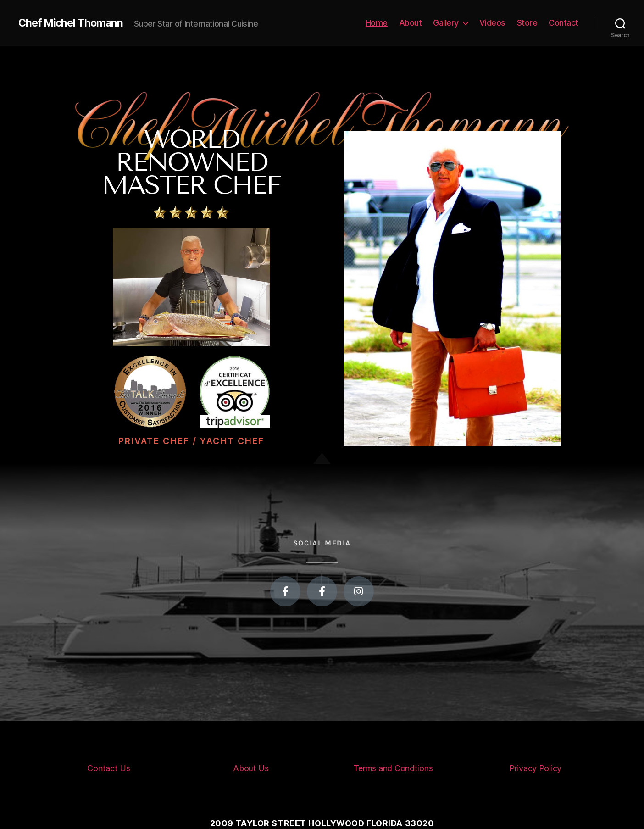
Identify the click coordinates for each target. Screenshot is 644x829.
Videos (492, 23)
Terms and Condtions (393, 768)
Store (527, 23)
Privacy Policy (535, 768)
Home (377, 23)
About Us (251, 768)
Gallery (446, 23)
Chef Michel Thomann (72, 23)
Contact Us (108, 768)
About (411, 23)
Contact (563, 23)
